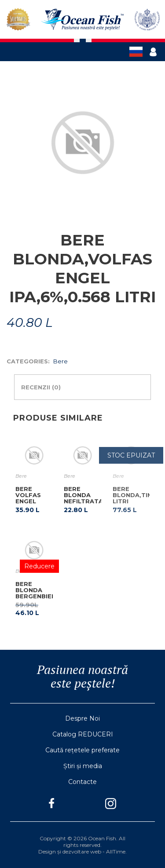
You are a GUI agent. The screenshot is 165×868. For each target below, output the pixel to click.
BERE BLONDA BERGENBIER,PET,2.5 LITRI (48, 593)
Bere (60, 361)
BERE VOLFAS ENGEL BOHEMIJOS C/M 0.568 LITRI (34, 504)
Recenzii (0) (41, 387)
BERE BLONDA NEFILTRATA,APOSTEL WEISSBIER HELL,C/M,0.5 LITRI (99, 504)
